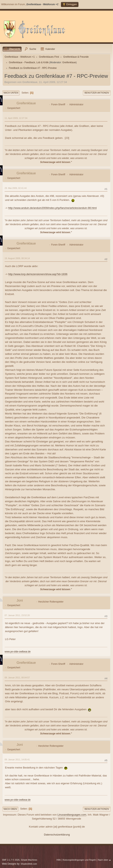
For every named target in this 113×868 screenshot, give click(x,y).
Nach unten (11, 93)
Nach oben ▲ (104, 860)
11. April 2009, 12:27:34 (16, 118)
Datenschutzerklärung (57, 835)
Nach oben (10, 809)
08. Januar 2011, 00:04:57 (17, 678)
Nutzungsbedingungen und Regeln (79, 860)
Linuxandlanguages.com (72, 815)
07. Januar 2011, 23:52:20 (17, 615)
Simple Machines (29, 860)
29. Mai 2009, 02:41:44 (16, 188)
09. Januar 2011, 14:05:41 (17, 759)
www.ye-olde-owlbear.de (18, 652)
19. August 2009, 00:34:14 (17, 258)
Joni (20, 600)
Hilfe (59, 860)
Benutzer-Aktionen (97, 93)
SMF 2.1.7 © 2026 (11, 860)
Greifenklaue (69, 62)
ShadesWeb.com (29, 864)
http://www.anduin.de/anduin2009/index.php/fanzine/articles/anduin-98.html (52, 208)
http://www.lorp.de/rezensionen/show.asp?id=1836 (38, 274)
